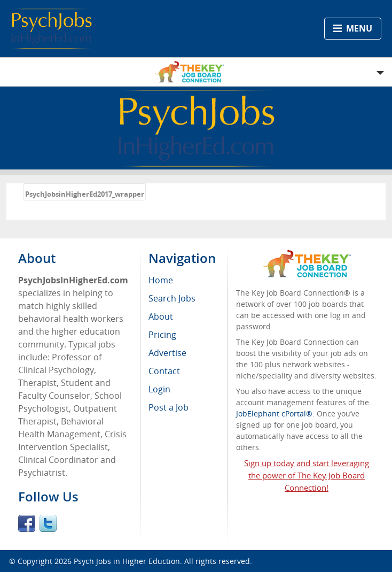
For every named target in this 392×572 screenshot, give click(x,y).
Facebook (27, 523)
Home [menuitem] (161, 280)
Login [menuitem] (159, 389)
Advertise (167, 353)
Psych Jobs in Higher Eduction (127, 561)
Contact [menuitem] (164, 371)
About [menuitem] (161, 316)
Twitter (48, 523)
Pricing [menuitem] (162, 335)
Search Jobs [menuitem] (172, 298)
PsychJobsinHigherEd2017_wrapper (85, 194)
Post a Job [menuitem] (168, 407)
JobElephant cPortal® (274, 413)
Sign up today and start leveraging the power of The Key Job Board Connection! (307, 475)
